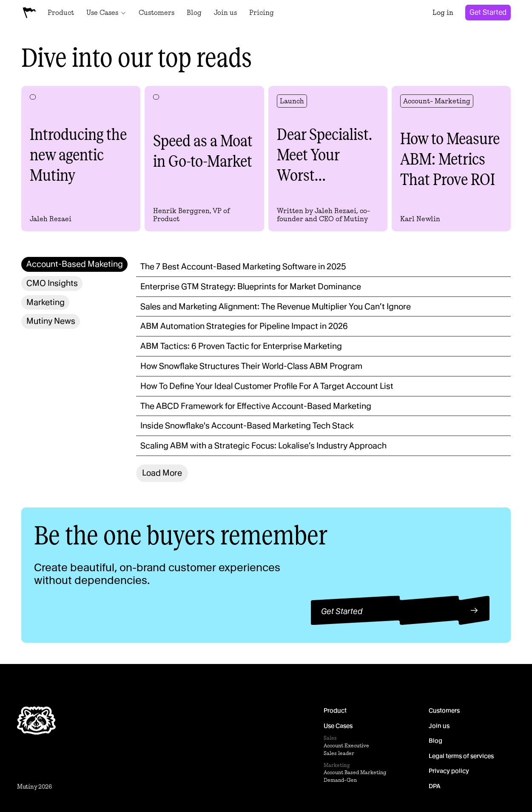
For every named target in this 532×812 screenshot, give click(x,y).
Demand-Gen (340, 780)
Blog (435, 741)
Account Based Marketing (355, 773)
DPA (435, 786)
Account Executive (346, 745)
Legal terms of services (461, 756)
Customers (444, 710)
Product (335, 710)
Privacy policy (449, 771)
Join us (439, 726)
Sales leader (339, 753)
